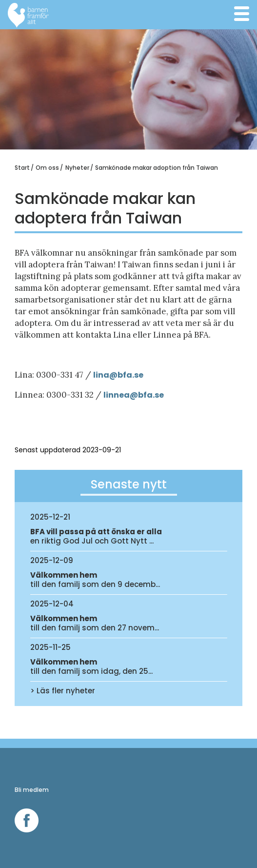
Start (22, 168)
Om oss (47, 168)
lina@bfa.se (118, 375)
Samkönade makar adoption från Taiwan (157, 168)
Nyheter (77, 168)
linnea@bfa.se (134, 395)
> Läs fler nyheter (63, 691)
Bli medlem (32, 790)
